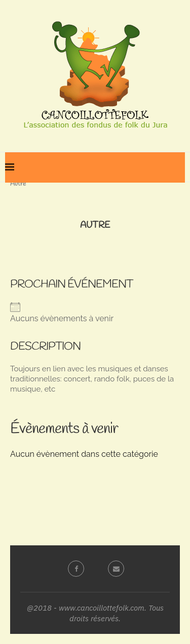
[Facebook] (75, 569)
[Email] (115, 569)
